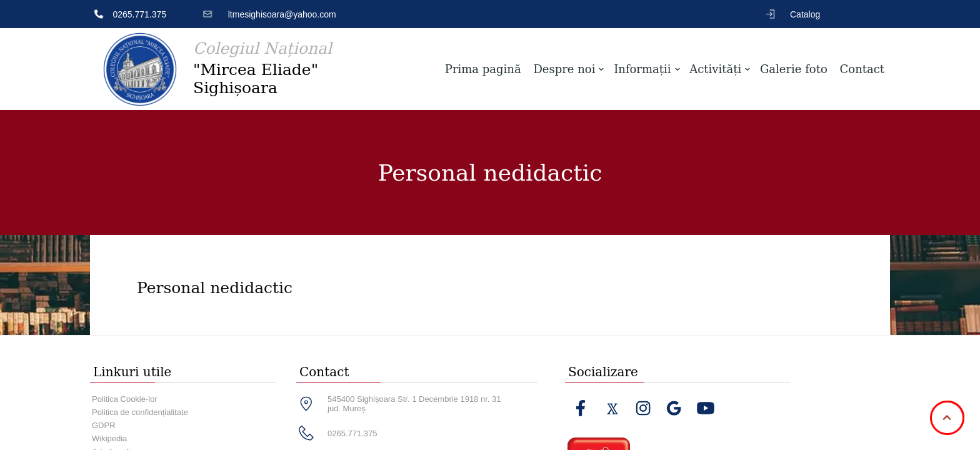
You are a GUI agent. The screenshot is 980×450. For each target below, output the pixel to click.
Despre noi (564, 69)
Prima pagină (483, 69)
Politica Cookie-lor (125, 399)
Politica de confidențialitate (140, 412)
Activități (715, 69)
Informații (642, 69)
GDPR (104, 425)
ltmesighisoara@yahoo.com (282, 14)
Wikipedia (109, 438)
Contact (862, 69)
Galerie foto (794, 69)
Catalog (805, 14)
